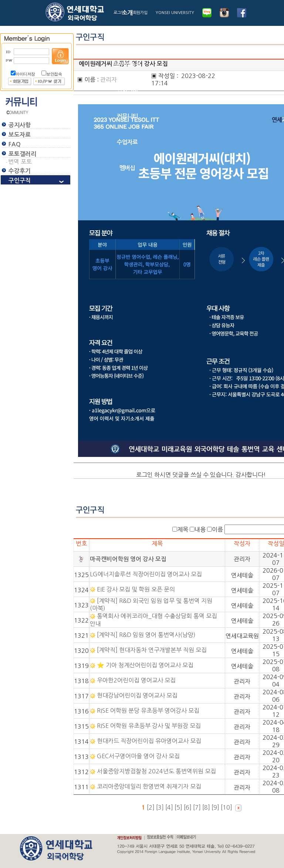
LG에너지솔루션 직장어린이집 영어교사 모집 (147, 574)
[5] (179, 807)
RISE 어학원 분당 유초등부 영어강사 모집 (149, 711)
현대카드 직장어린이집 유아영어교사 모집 (150, 741)
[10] (227, 807)
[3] (161, 807)
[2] (151, 807)
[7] (198, 807)
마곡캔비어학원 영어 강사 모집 (128, 559)
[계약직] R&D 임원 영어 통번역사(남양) (147, 635)
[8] (207, 807)
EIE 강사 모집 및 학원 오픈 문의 (137, 589)
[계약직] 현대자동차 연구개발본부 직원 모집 (153, 650)
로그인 (119, 13)
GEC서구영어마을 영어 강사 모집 (139, 756)
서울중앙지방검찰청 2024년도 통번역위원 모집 (157, 771)
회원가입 (140, 13)
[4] (170, 807)
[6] (188, 807)
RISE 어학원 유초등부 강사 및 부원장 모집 (150, 726)
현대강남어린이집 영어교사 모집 (138, 695)
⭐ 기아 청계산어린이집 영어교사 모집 (146, 665)
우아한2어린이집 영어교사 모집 (137, 680)
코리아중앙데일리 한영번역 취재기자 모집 (150, 786)
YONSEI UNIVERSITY (175, 13)
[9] (216, 807)
